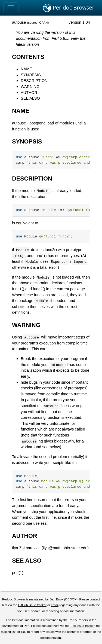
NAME (26, 69)
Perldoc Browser (69, 8)
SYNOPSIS (31, 75)
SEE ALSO (30, 98)
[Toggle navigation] (11, 8)
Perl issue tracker (82, 626)
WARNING (30, 87)
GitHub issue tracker (32, 605)
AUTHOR (29, 93)
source (33, 23)
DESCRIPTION (34, 81)
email (55, 605)
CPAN (43, 23)
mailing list (8, 632)
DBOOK (71, 599)
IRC (24, 632)
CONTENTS (28, 57)
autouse (19, 22)
